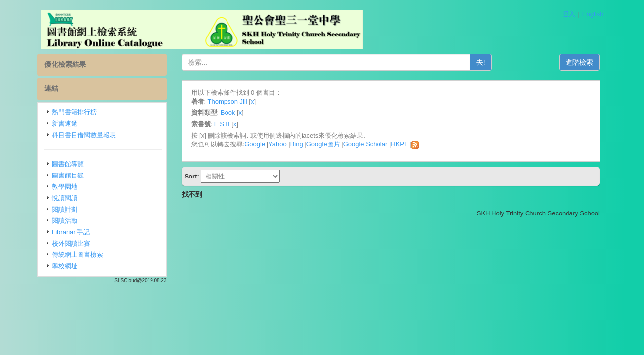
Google (255, 144)
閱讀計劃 (65, 209)
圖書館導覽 (68, 164)
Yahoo (278, 144)
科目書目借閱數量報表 (84, 135)
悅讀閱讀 (65, 198)
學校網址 (65, 266)
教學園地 (65, 187)
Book (228, 113)
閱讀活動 (65, 221)
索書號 (201, 124)
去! (481, 62)
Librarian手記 (71, 232)
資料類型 (204, 113)
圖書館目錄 (68, 175)
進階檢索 (579, 62)
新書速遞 (65, 124)
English (593, 14)
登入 (569, 14)
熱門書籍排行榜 (74, 112)
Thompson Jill (227, 101)
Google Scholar (366, 144)
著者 (198, 101)
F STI (222, 124)
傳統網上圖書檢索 (77, 255)
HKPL (399, 144)
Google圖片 (323, 144)
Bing (297, 144)
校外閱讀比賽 (71, 243)
